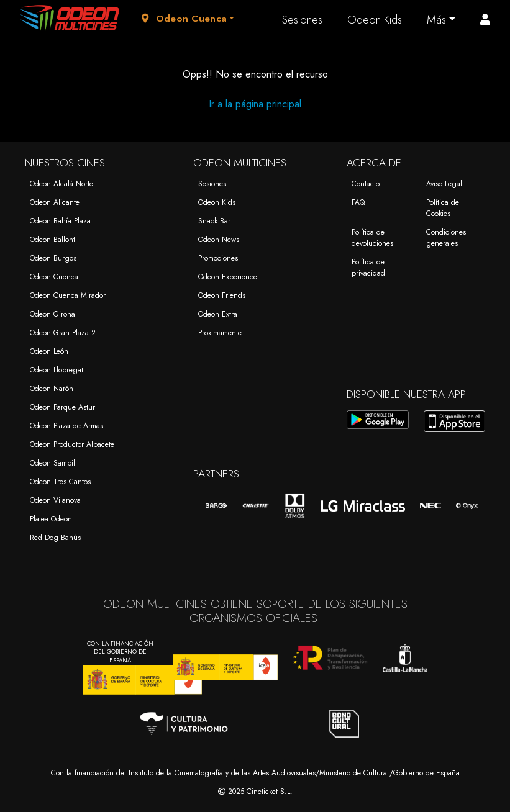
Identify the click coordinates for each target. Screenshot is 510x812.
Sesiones (302, 20)
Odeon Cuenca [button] (184, 19)
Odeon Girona (52, 314)
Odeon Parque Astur (62, 407)
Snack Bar (214, 221)
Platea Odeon (51, 519)
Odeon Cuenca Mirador (68, 295)
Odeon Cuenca (54, 277)
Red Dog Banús (55, 538)
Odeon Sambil (52, 463)
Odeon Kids (375, 20)
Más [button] (436, 20)
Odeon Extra (218, 314)
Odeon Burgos (53, 258)
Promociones (218, 258)
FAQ (358, 202)
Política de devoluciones (372, 238)
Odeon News (219, 240)
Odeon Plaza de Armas (66, 426)
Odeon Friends (222, 295)
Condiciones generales (446, 238)
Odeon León (49, 351)
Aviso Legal (444, 184)
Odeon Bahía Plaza (60, 221)
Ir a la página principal (255, 104)
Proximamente (220, 333)
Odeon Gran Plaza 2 (63, 333)
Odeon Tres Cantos (60, 482)
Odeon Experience (228, 277)
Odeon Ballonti (53, 240)
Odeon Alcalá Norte (61, 184)
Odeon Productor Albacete (72, 444)
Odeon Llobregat (57, 370)
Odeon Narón (52, 389)
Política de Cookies (443, 208)
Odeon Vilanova (55, 500)
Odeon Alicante (55, 202)
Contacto (366, 184)
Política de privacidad (368, 268)
